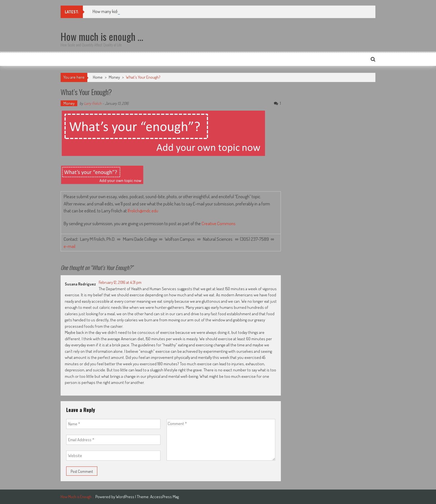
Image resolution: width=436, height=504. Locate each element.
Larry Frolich (93, 103)
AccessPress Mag (164, 497)
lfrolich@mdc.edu (143, 211)
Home (98, 77)
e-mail (70, 246)
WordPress (126, 497)
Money (114, 77)
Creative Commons (219, 223)
